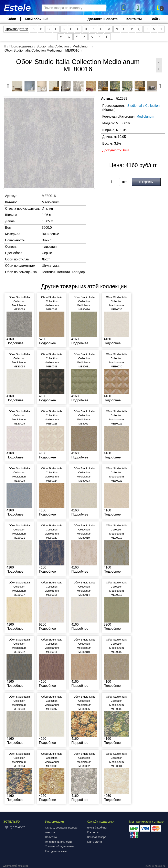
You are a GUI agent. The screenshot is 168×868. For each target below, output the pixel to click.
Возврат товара (97, 837)
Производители (16, 29)
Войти (155, 19)
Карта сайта (94, 842)
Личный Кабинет (97, 828)
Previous (8, 85)
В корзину (146, 182)
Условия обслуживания (59, 846)
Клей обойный (37, 19)
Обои (12, 19)
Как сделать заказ (56, 851)
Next (160, 85)
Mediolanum (81, 46)
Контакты (134, 19)
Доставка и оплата (103, 19)
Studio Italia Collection (53, 46)
